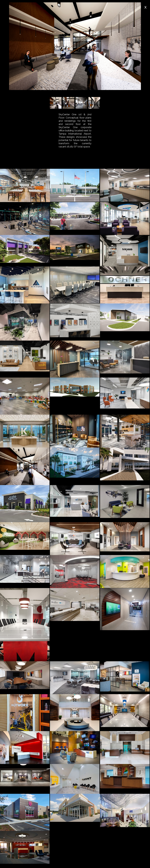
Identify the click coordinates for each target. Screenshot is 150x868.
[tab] (34, 162)
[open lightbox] (25, 185)
